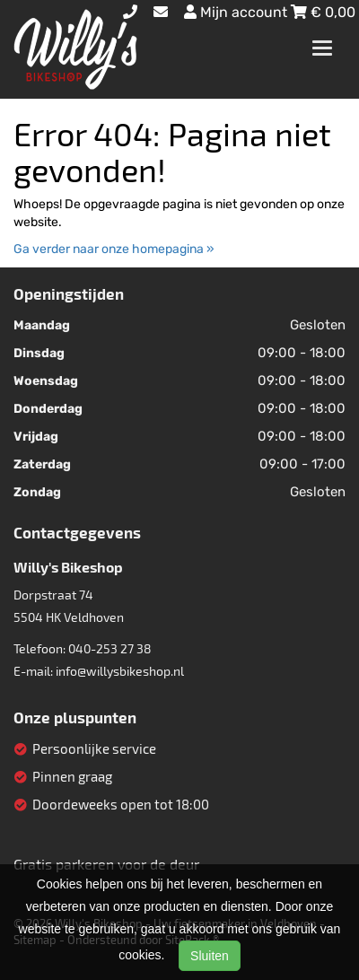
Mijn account (237, 12)
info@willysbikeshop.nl (120, 671)
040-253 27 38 (110, 648)
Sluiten (210, 956)
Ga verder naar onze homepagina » (114, 249)
